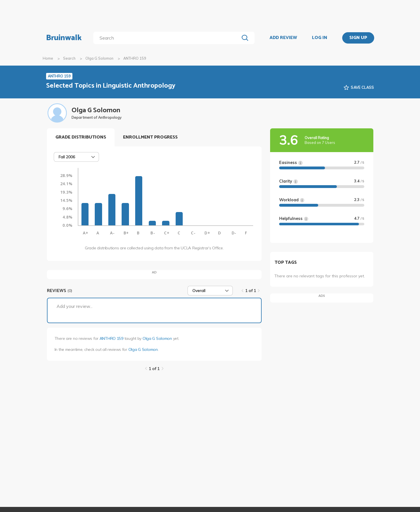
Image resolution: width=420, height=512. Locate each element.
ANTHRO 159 (111, 338)
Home (48, 58)
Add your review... (75, 306)
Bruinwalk (64, 38)
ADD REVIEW (283, 38)
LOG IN (320, 38)
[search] (167, 38)
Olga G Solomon (99, 58)
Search (69, 58)
